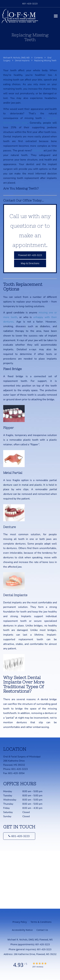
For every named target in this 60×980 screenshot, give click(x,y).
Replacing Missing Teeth (45, 60)
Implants (38, 151)
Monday (26, 791)
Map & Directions (30, 263)
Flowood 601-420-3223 (30, 255)
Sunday (26, 816)
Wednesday (26, 800)
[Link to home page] (26, 16)
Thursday (26, 804)
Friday (26, 808)
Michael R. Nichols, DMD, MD (17, 58)
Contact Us (42, 930)
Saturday (26, 812)
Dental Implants (23, 60)
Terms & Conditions (41, 922)
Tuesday (26, 796)
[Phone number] (19, 836)
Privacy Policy (20, 922)
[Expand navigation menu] (56, 16)
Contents (39, 58)
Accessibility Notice (22, 930)
